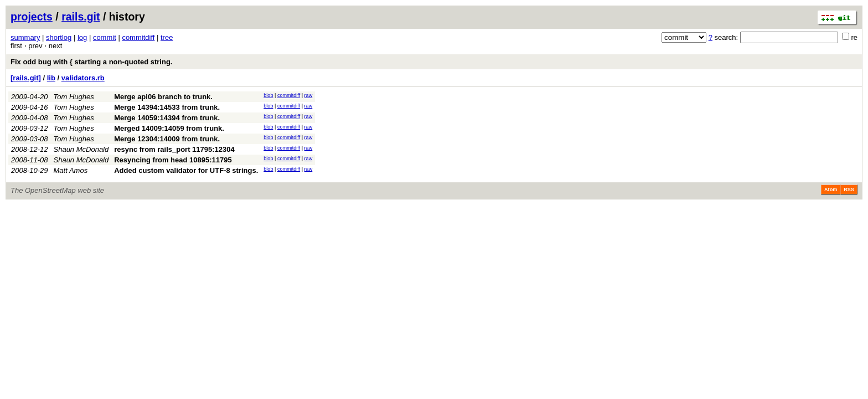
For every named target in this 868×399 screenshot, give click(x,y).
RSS (849, 190)
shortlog (59, 37)
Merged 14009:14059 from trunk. (169, 128)
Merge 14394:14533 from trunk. (167, 107)
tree (167, 37)
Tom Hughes (74, 97)
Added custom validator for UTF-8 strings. (186, 170)
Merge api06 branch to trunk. (163, 97)
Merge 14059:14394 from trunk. (167, 118)
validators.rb (83, 78)
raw (309, 95)
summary (25, 37)
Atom (831, 190)
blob (268, 95)
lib (51, 78)
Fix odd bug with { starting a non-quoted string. (91, 62)
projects (32, 17)
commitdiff (138, 37)
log (82, 37)
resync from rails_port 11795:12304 (174, 149)
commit (105, 37)
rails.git (81, 17)
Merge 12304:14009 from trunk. (167, 139)
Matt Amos (71, 170)
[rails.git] (26, 78)
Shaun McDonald (81, 149)
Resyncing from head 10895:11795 (173, 160)
